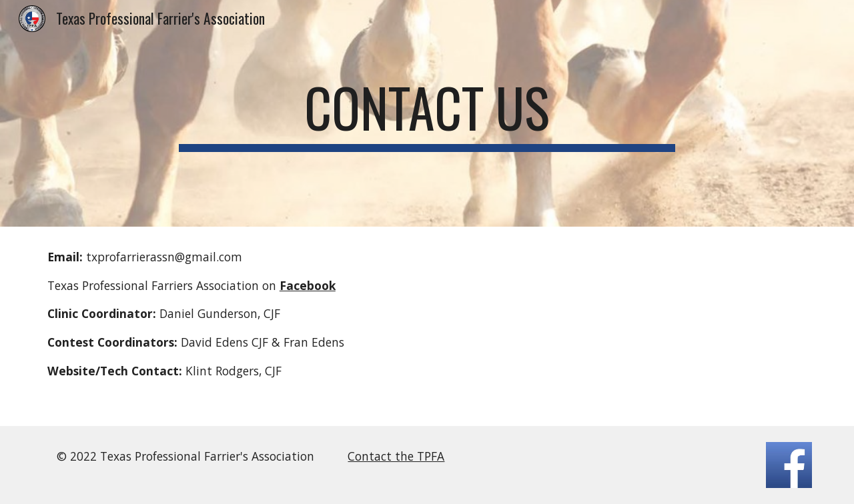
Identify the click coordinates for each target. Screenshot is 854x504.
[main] (427, 113)
